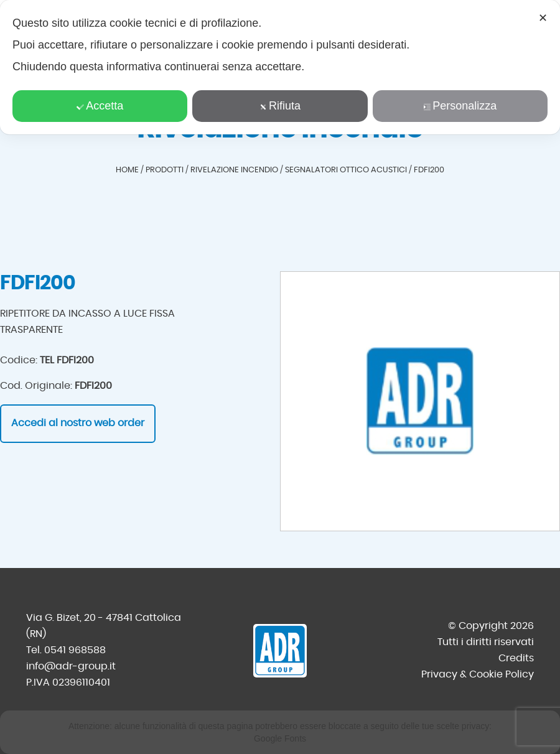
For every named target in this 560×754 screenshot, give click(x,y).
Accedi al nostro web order (78, 423)
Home (127, 170)
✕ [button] (543, 18)
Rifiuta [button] (280, 106)
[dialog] (280, 67)
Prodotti (165, 170)
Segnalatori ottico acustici (346, 170)
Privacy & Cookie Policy (478, 674)
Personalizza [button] (460, 106)
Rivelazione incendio (234, 170)
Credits (516, 658)
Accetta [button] (100, 106)
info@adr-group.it (71, 666)
